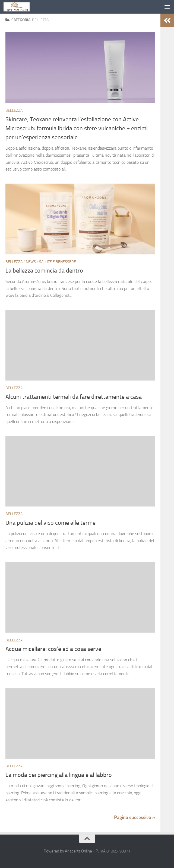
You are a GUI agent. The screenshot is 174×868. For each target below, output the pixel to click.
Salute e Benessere (58, 262)
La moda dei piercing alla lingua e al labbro (59, 775)
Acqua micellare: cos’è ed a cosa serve (53, 649)
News (31, 262)
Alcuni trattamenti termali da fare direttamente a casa (74, 397)
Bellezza (14, 111)
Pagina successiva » (135, 817)
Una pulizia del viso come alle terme (50, 523)
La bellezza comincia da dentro (44, 271)
